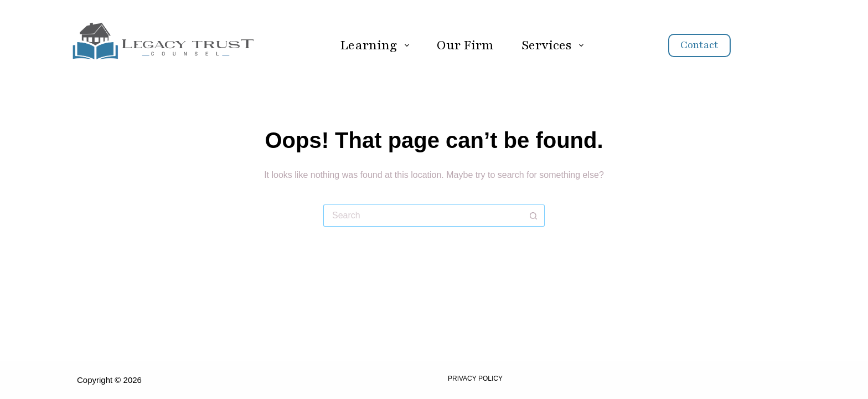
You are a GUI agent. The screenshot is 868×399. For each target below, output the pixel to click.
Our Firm (465, 45)
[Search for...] (423, 216)
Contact (699, 45)
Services (555, 45)
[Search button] (534, 216)
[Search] (770, 45)
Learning (376, 45)
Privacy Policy (475, 378)
